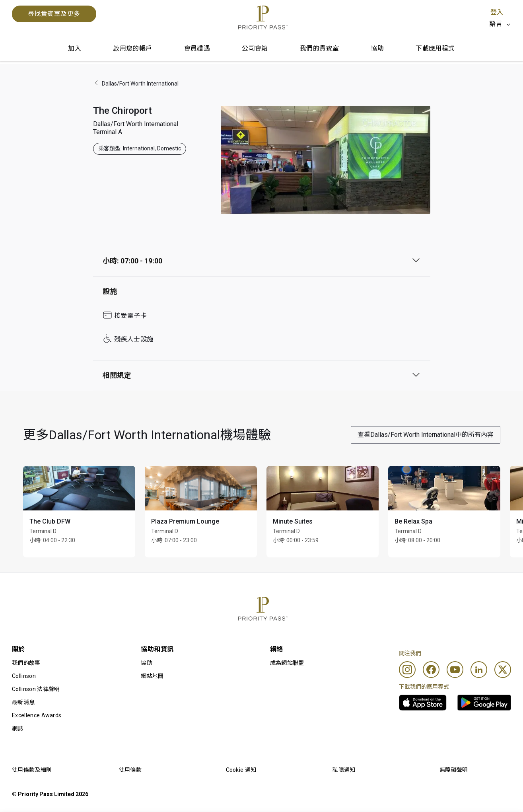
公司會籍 (255, 48)
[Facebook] (431, 670)
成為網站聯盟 (287, 663)
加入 (75, 48)
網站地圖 (152, 676)
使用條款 (130, 770)
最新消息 (23, 702)
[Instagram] (407, 670)
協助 (377, 48)
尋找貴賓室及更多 (54, 14)
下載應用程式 (435, 48)
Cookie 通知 (241, 770)
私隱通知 (344, 770)
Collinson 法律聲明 (36, 689)
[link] (423, 703)
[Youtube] (455, 670)
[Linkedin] (479, 670)
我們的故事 (26, 663)
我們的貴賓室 (319, 48)
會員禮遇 (197, 48)
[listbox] (500, 24)
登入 (497, 12)
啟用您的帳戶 (132, 48)
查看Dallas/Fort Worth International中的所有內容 (426, 435)
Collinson (24, 676)
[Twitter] (503, 670)
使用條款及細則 (32, 770)
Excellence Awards (37, 715)
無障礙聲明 (454, 770)
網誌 (18, 728)
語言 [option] (496, 24)
